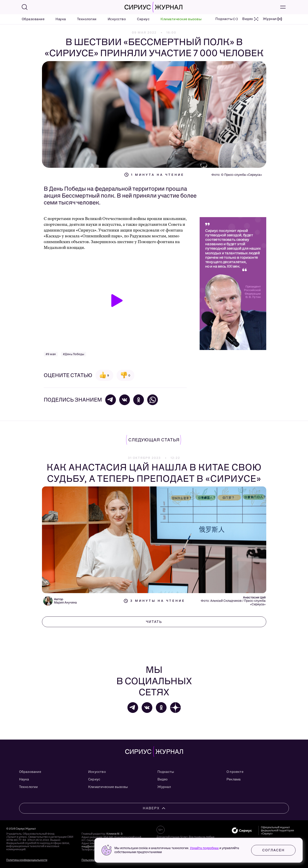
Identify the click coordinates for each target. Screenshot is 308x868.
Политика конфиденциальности (27, 860)
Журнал (164, 787)
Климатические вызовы (181, 19)
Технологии (87, 19)
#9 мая (51, 354)
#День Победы (74, 354)
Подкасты (166, 772)
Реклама (233, 779)
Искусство (117, 19)
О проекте (235, 772)
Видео (163, 779)
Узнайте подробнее (204, 848)
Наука (61, 19)
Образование (33, 19)
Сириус (143, 19)
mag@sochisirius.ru (94, 846)
